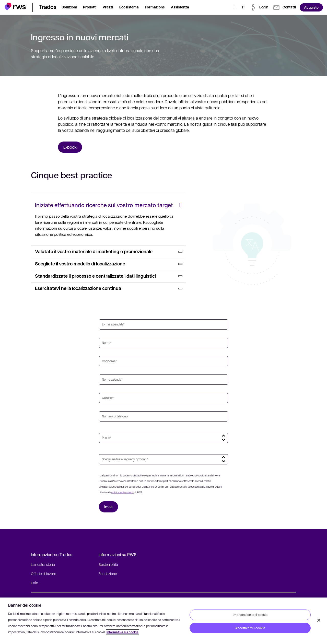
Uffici (35, 583)
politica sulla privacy (122, 492)
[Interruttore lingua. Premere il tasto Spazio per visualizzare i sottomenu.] (244, 7)
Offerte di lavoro (44, 573)
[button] (15, 7)
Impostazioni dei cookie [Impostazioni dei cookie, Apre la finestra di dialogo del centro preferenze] (250, 615)
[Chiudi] (319, 620)
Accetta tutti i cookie (250, 628)
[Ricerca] (235, 7)
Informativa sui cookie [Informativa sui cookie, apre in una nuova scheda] (122, 632)
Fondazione (108, 573)
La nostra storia (43, 564)
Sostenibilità (108, 564)
